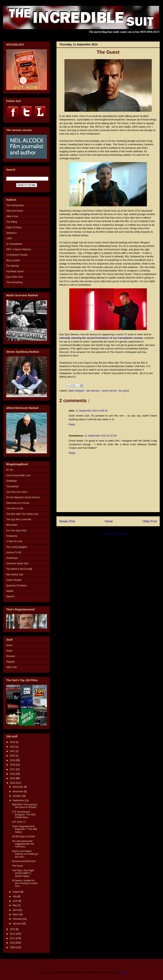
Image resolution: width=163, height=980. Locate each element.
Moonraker (12, 525)
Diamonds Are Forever (18, 503)
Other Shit (11, 667)
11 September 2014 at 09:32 (92, 411)
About (9, 651)
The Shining (12, 266)
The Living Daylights (17, 547)
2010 (13, 943)
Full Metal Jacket (15, 271)
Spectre (10, 596)
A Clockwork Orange (17, 255)
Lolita (9, 238)
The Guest (17, 866)
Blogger (123, 972)
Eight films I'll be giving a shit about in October (25, 806)
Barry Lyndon (13, 260)
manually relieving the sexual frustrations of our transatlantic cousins (101, 338)
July (15, 896)
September (19, 800)
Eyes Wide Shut (14, 277)
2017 (13, 769)
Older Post (150, 521)
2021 (13, 751)
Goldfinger (12, 481)
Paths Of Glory (14, 227)
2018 (13, 765)
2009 (13, 947)
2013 (13, 929)
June (15, 901)
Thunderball (12, 487)
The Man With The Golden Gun (22, 514)
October (17, 796)
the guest (124, 391)
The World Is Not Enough (19, 569)
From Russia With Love (18, 475)
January (17, 924)
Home (109, 521)
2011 (13, 938)
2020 (13, 756)
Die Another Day (15, 575)
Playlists (10, 662)
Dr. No (10, 470)
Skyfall (10, 591)
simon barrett (110, 391)
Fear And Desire (15, 211)
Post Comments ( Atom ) (116, 534)
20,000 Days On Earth (24, 837)
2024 (13, 742)
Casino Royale (14, 580)
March (16, 914)
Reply (72, 424)
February (18, 919)
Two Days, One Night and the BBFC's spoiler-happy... (23, 873)
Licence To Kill (14, 552)
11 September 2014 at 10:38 (100, 436)
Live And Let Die (15, 508)
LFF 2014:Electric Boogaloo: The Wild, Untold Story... (24, 815)
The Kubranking (14, 282)
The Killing (12, 222)
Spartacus (11, 233)
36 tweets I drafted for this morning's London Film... (25, 883)
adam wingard (77, 391)
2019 (13, 760)
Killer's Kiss (12, 216)
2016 (13, 774)
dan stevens (93, 391)
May (15, 905)
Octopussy (12, 536)
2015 (13, 778)
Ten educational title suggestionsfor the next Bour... (23, 844)
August (17, 892)
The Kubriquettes (15, 205)
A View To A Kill (14, 541)
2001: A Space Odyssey (19, 249)
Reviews (11, 656)
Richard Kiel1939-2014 (24, 861)
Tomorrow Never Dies (17, 563)
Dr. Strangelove (14, 244)
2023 (13, 747)
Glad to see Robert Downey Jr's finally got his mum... (25, 854)
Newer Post (67, 521)
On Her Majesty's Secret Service (23, 497)
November (18, 792)
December (18, 787)
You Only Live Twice (17, 492)
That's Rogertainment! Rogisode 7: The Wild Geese (25, 829)
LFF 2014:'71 (19, 822)
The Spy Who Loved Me (19, 519)
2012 (13, 934)
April (15, 910)
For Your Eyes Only (16, 531)
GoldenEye (12, 558)
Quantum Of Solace (16, 586)
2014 (13, 783)
